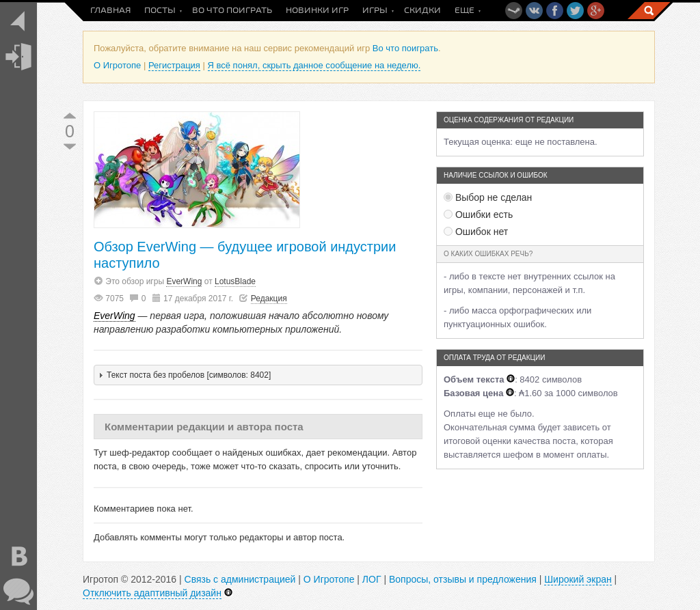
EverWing (184, 281)
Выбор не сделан (488, 197)
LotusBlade (235, 281)
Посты (160, 11)
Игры (375, 11)
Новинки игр (317, 11)
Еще (465, 11)
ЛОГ (372, 579)
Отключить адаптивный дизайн (152, 593)
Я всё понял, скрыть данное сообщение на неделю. (314, 65)
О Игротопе (117, 65)
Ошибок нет (476, 232)
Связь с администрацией (240, 579)
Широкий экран (578, 579)
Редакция (269, 299)
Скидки (422, 11)
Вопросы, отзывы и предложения (463, 579)
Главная (110, 11)
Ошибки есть (478, 214)
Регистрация (174, 65)
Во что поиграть (232, 11)
